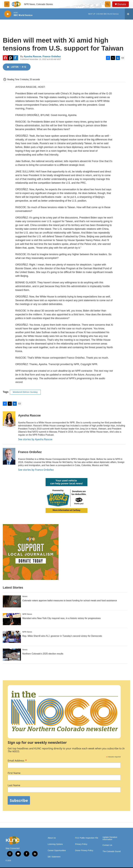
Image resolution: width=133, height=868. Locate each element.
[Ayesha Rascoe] (9, 420)
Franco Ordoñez (52, 56)
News (25, 596)
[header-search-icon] (108, 4)
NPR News (27, 614)
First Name (14, 773)
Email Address (17, 760)
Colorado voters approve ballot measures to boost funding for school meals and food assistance (70, 601)
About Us (52, 838)
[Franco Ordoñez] (9, 456)
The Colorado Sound (111, 851)
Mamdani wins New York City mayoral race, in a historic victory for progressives (61, 618)
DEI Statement (54, 857)
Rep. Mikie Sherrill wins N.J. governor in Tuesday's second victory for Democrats (62, 636)
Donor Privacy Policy (84, 850)
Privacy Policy (81, 844)
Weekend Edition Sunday (25, 392)
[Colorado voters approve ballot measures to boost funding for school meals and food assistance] (12, 601)
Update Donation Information (110, 838)
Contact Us (107, 845)
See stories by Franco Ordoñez (36, 470)
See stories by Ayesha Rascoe (35, 439)
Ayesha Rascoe (33, 56)
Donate (122, 4)
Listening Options (55, 844)
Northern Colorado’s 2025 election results (43, 654)
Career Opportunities (57, 850)
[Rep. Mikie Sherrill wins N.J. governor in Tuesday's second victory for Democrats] (12, 637)
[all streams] (129, 14)
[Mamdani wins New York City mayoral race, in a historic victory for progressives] (12, 619)
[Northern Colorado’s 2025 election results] (12, 655)
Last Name (14, 785)
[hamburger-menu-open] (7, 4)
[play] (8, 14)
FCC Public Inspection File (87, 838)
